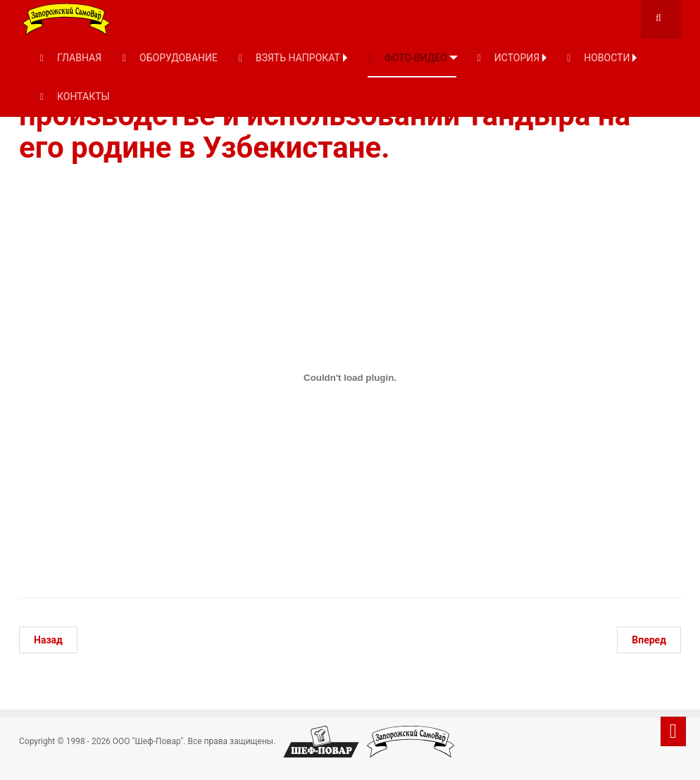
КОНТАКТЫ (75, 96)
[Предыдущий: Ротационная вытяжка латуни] (48, 640)
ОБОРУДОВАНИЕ (170, 58)
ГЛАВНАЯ (71, 58)
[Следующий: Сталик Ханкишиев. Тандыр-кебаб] (649, 640)
